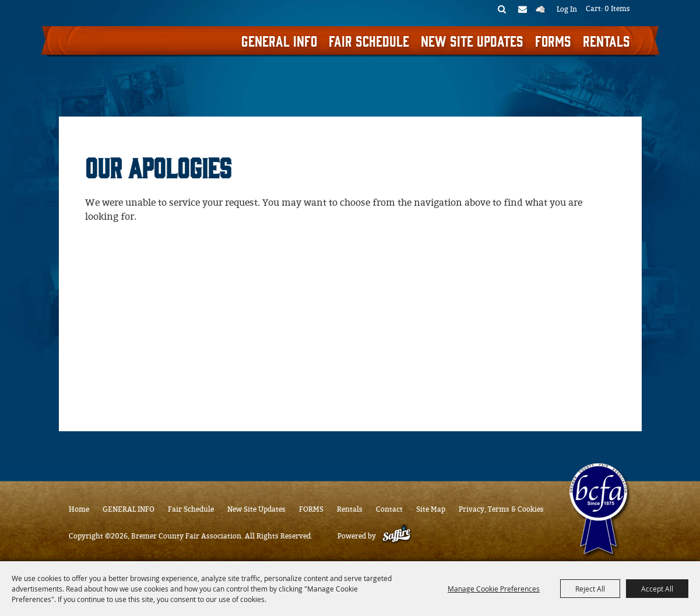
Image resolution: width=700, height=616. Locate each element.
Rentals (606, 40)
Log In (567, 9)
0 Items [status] (617, 9)
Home (79, 509)
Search (502, 9)
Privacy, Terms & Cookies (501, 509)
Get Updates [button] (523, 9)
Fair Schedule (369, 40)
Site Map (431, 509)
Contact (389, 509)
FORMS (553, 40)
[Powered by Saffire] (397, 536)
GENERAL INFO (279, 40)
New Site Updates (472, 40)
